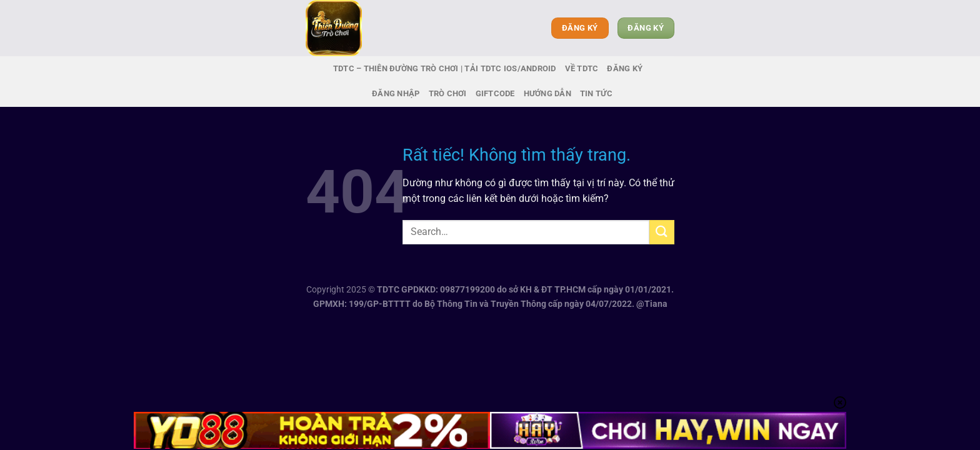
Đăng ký (625, 68)
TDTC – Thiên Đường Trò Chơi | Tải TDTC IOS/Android (445, 68)
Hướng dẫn (547, 93)
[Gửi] (662, 232)
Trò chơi (448, 93)
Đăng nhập (396, 93)
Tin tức (596, 93)
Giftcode (495, 93)
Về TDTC (582, 68)
